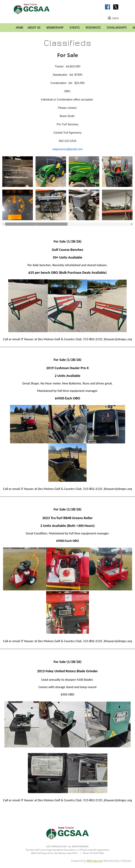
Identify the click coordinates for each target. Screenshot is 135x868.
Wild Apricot (95, 861)
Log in (115, 18)
